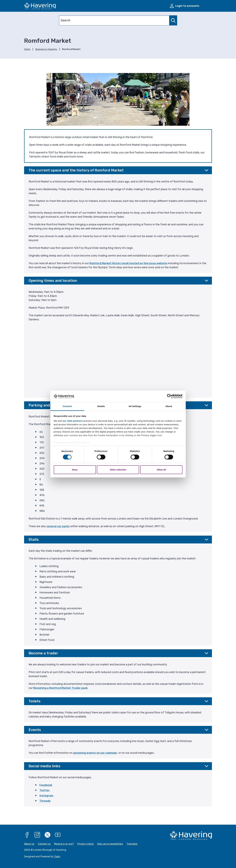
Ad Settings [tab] (135, 406)
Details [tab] (101, 406)
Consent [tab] (67, 406)
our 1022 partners (73, 421)
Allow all (161, 470)
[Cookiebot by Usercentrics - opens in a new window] (169, 396)
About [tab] (169, 406)
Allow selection (118, 470)
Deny (75, 470)
